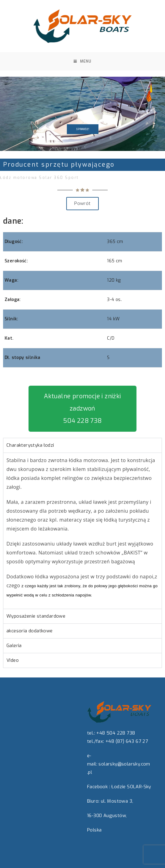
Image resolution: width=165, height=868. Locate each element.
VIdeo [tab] (13, 660)
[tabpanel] (82, 531)
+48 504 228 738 (116, 733)
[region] (82, 114)
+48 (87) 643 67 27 (127, 741)
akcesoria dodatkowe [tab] (30, 631)
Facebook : (99, 787)
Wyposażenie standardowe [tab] (36, 616)
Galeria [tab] (14, 646)
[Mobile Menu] (82, 61)
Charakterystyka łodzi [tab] (30, 445)
